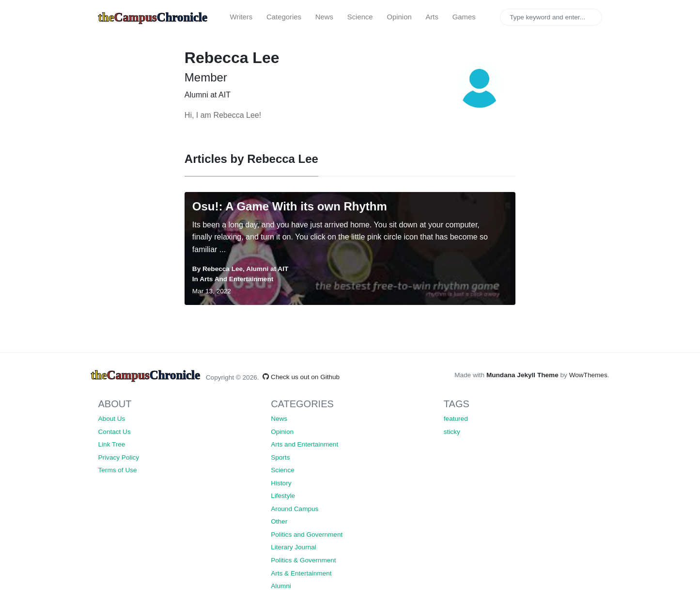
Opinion (399, 17)
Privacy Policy (119, 457)
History (281, 483)
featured (456, 419)
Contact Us (115, 432)
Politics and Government (307, 535)
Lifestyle (283, 496)
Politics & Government (303, 560)
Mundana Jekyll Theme (523, 375)
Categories (284, 17)
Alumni (281, 586)
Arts (432, 17)
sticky (452, 432)
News (324, 17)
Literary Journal (294, 547)
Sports (280, 457)
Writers (241, 17)
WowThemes (588, 375)
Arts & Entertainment (301, 573)
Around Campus (295, 509)
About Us (112, 419)
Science (360, 17)
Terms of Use (118, 470)
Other (279, 521)
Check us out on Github (301, 377)
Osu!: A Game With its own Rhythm (290, 206)
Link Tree (112, 444)
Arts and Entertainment (236, 279)
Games (464, 17)
